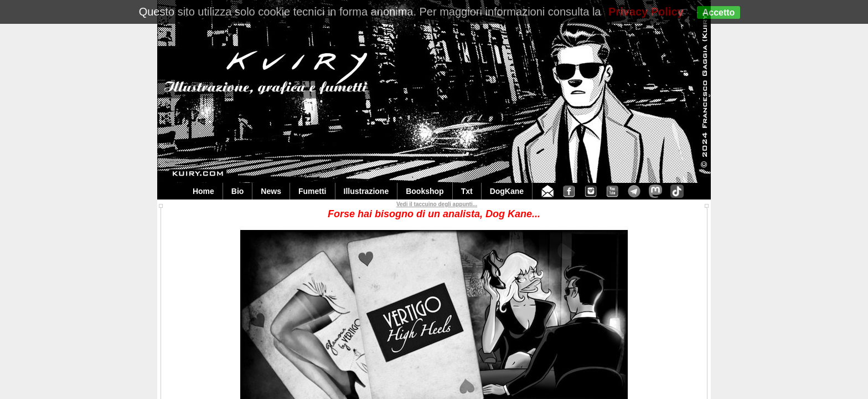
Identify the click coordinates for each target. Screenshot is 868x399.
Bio (238, 191)
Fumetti (312, 191)
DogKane (507, 191)
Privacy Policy (646, 12)
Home (203, 191)
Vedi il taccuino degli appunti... (437, 204)
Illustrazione (366, 191)
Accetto (719, 12)
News (271, 191)
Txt (467, 191)
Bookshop (425, 191)
